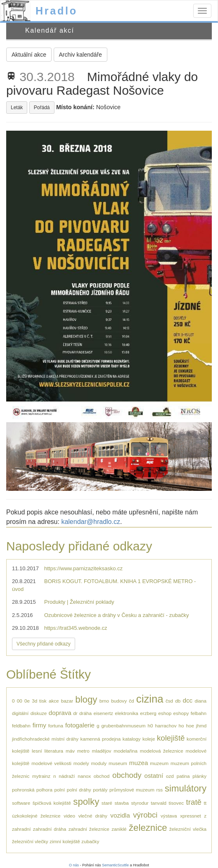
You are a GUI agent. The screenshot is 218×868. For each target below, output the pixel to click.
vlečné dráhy (93, 816)
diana (200, 701)
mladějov (102, 751)
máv (70, 751)
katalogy (132, 739)
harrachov (166, 726)
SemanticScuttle (115, 865)
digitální (20, 713)
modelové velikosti (51, 763)
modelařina (126, 751)
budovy (119, 701)
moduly (99, 763)
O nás (74, 865)
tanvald (159, 803)
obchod (102, 776)
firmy (39, 725)
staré (107, 803)
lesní (37, 751)
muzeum (159, 763)
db (178, 701)
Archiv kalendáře (81, 55)
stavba (121, 803)
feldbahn (21, 726)
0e (27, 701)
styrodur (140, 803)
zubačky (90, 841)
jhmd (201, 726)
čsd (169, 701)
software (21, 803)
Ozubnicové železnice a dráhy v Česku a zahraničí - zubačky (116, 615)
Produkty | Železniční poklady (79, 602)
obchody (127, 775)
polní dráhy (79, 790)
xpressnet (191, 816)
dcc (188, 700)
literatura (54, 751)
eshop (165, 713)
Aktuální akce (29, 55)
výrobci (145, 815)
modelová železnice (162, 751)
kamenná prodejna (101, 739)
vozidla (120, 815)
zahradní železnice (89, 829)
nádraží (67, 776)
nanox (84, 776)
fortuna (56, 726)
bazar (67, 701)
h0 (150, 726)
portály (100, 790)
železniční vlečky (30, 841)
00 (20, 701)
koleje (149, 739)
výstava (169, 816)
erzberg (148, 713)
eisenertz (103, 713)
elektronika (127, 713)
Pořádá (42, 108)
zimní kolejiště (65, 841)
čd (131, 701)
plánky (199, 776)
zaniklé (119, 829)
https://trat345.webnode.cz (76, 628)
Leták (17, 108)
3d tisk (39, 701)
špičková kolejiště (52, 803)
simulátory (186, 788)
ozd (170, 776)
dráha (85, 713)
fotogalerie (80, 725)
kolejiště (171, 738)
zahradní (21, 829)
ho (181, 726)
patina (183, 776)
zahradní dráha (50, 829)
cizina (150, 699)
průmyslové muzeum (132, 790)
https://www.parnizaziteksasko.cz (83, 568)
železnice (148, 828)
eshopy (181, 713)
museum (118, 763)
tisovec (176, 803)
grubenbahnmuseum (123, 726)
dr (75, 713)
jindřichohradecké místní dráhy (45, 739)
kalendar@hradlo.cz (91, 522)
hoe (190, 726)
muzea (139, 763)
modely (81, 763)
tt (205, 803)
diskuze (39, 713)
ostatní (154, 776)
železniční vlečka (188, 829)
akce (54, 701)
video (69, 816)
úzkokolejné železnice (36, 816)
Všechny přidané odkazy (44, 644)
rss (160, 790)
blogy (86, 699)
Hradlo (57, 11)
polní (60, 790)
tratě (194, 802)
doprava (60, 713)
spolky (86, 802)
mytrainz (41, 776)
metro (83, 751)
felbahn (199, 713)
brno (104, 701)
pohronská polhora (32, 790)
